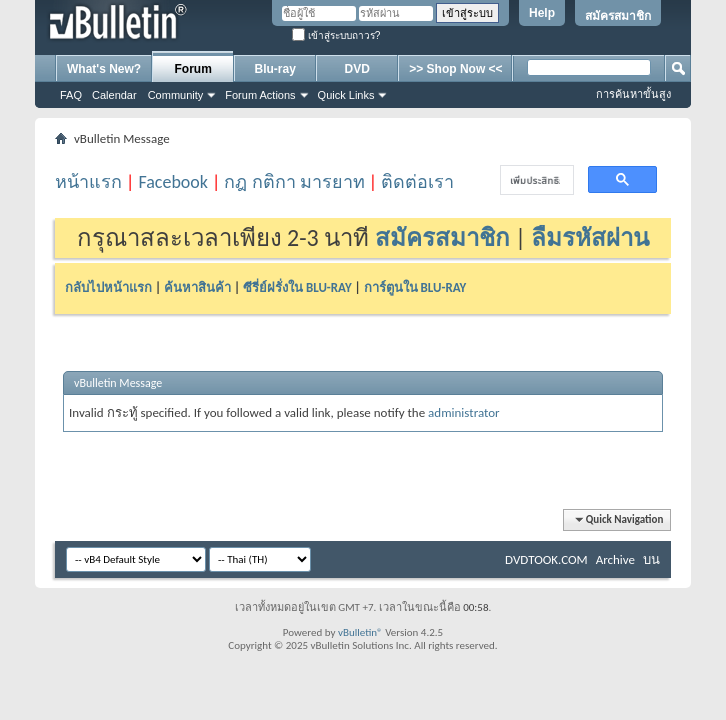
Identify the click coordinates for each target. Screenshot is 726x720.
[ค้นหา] (535, 180)
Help (542, 13)
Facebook (173, 182)
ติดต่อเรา (417, 182)
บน (651, 559)
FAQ (71, 95)
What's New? (104, 69)
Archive (615, 559)
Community (176, 95)
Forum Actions (260, 95)
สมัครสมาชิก (618, 16)
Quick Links (346, 95)
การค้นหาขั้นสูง (633, 94)
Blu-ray (275, 69)
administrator (464, 412)
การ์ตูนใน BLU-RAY (415, 287)
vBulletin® (360, 632)
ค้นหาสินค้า (197, 287)
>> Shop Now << (455, 69)
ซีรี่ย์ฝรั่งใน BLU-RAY (297, 287)
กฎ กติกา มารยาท (294, 182)
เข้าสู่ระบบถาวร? (336, 35)
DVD (357, 69)
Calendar (114, 95)
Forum (193, 69)
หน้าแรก (88, 182)
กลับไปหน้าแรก (108, 287)
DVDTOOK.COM (546, 559)
